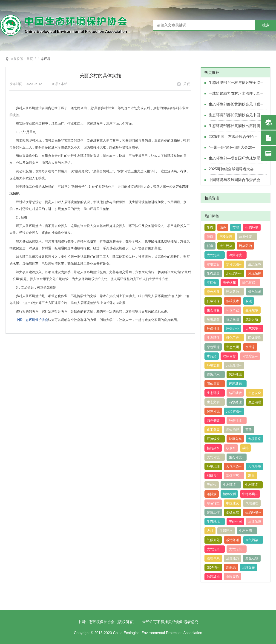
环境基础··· (237, 384)
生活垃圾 (252, 310)
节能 (236, 227)
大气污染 (226, 246)
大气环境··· (215, 457)
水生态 (250, 347)
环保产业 (233, 310)
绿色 (223, 227)
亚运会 (212, 283)
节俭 (249, 430)
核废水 (231, 448)
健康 (210, 237)
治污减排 (213, 577)
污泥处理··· (234, 365)
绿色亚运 (213, 347)
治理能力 (233, 558)
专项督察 (255, 439)
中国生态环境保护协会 (32, 320)
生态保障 (255, 264)
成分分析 (252, 319)
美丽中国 (235, 522)
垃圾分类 (235, 439)
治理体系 (213, 558)
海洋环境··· (237, 255)
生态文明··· (215, 402)
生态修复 (213, 310)
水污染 (212, 356)
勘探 (251, 476)
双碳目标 (229, 356)
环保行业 (213, 329)
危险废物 (233, 577)
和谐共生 (213, 476)
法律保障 (255, 522)
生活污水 (226, 531)
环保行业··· (237, 420)
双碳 (249, 301)
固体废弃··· (215, 384)
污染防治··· (234, 292)
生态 (210, 227)
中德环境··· (250, 494)
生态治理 (255, 402)
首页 (30, 59)
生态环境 (44, 59)
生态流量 (213, 273)
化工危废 (213, 430)
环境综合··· (250, 356)
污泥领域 (235, 374)
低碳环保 (213, 301)
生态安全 (255, 393)
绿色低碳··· (215, 420)
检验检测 (229, 494)
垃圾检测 (233, 319)
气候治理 (252, 503)
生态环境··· (215, 393)
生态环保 (213, 338)
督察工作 (213, 512)
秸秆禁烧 (235, 393)
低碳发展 (233, 512)
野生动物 (252, 558)
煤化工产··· (234, 338)
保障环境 (213, 411)
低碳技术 (233, 301)
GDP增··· (213, 567)
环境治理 (213, 466)
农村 (210, 531)
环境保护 (255, 273)
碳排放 (212, 494)
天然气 (212, 485)
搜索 (266, 25)
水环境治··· (234, 264)
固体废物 (255, 338)
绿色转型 (213, 503)
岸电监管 (213, 264)
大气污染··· (215, 255)
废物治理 (233, 430)
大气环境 (255, 466)
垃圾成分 (213, 319)
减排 (245, 448)
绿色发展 (213, 292)
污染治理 (226, 237)
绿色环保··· (250, 283)
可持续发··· (215, 439)
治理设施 (249, 567)
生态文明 (233, 347)
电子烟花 (229, 283)
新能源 (231, 567)
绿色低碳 (255, 292)
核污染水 (213, 448)
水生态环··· (234, 273)
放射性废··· (247, 237)
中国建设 (233, 503)
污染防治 (245, 246)
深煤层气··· (234, 476)
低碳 (210, 246)
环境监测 (213, 365)
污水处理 (235, 402)
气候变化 (213, 540)
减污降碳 (233, 540)
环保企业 (233, 329)
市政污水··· (215, 374)
